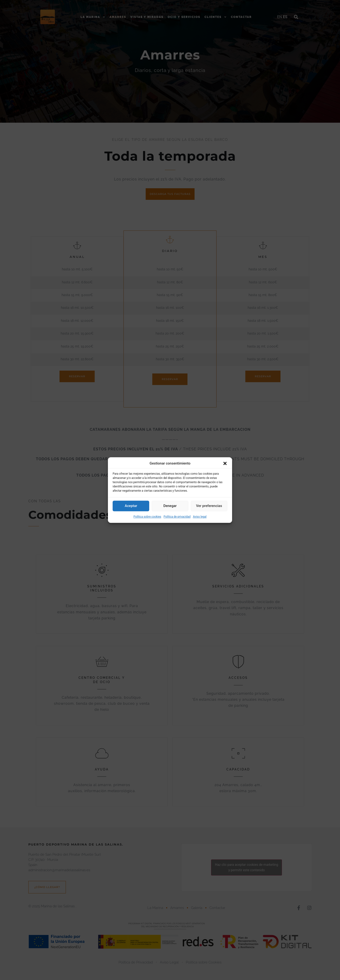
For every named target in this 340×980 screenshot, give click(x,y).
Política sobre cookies (147, 517)
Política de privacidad (177, 517)
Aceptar (131, 506)
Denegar (170, 506)
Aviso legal (200, 517)
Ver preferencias (209, 506)
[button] (225, 464)
